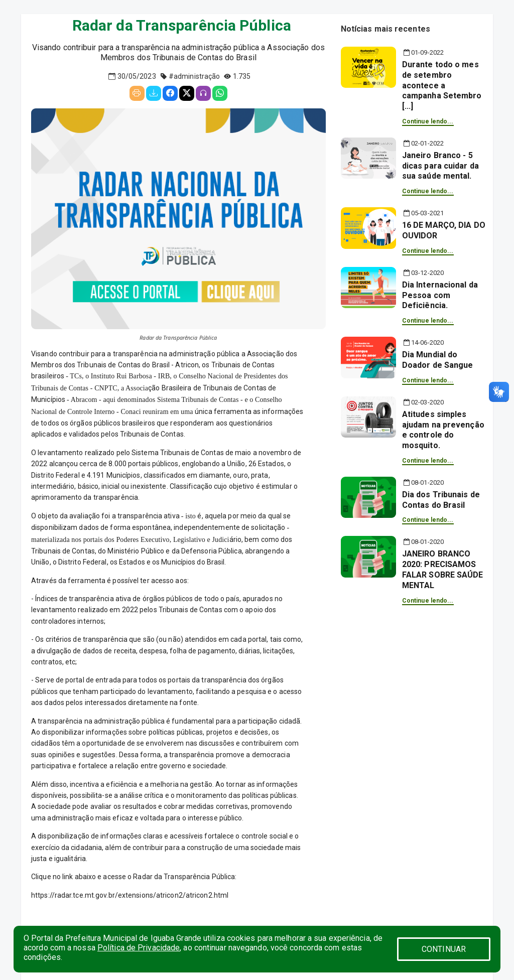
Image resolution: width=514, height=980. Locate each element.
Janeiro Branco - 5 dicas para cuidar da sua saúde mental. (440, 166)
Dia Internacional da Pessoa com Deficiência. (440, 295)
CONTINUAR (444, 949)
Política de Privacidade (139, 948)
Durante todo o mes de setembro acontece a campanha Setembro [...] (442, 85)
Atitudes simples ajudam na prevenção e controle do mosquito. (443, 430)
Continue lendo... (428, 121)
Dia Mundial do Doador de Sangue (438, 360)
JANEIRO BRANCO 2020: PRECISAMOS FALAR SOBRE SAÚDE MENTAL (443, 569)
